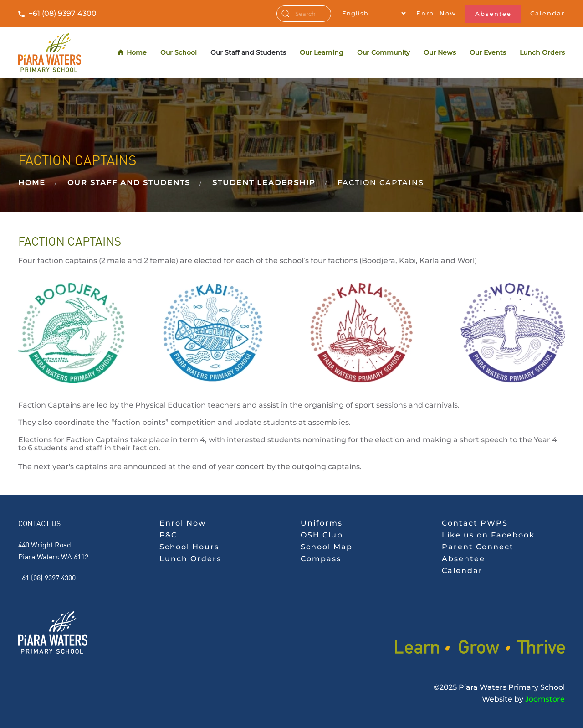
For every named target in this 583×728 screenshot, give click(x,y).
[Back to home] (50, 53)
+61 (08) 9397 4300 (63, 13)
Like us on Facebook (488, 535)
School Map (327, 547)
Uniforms (322, 523)
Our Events (488, 52)
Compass (321, 559)
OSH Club (322, 535)
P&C (168, 535)
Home (132, 53)
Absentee (493, 14)
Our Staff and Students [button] (248, 52)
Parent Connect (478, 547)
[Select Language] (374, 13)
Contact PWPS (475, 523)
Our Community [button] (384, 52)
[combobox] (304, 14)
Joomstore (545, 699)
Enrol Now (436, 13)
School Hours (189, 547)
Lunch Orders (542, 52)
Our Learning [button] (322, 52)
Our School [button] (179, 52)
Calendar (547, 13)
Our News (440, 52)
